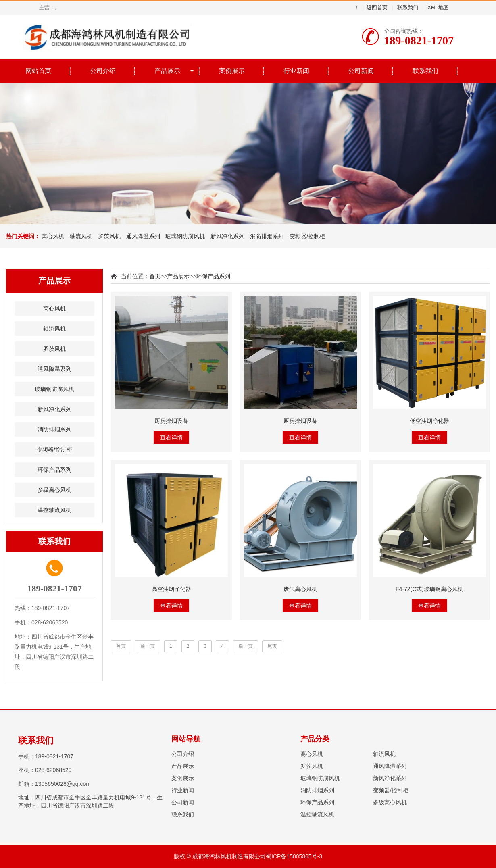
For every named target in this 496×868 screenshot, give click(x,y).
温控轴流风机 (54, 510)
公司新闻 (361, 71)
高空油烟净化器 (171, 589)
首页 (155, 276)
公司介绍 (103, 71)
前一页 (148, 646)
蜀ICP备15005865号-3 (294, 856)
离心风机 (53, 236)
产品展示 (167, 71)
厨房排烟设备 (171, 421)
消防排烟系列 (267, 236)
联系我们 (408, 7)
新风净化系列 (227, 236)
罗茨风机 (109, 236)
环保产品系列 (54, 470)
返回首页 (377, 7)
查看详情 (171, 437)
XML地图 (438, 7)
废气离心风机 (300, 589)
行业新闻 (296, 71)
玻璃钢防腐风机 (185, 236)
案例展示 (232, 71)
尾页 (272, 646)
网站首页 (38, 71)
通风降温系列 (143, 236)
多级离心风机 (54, 490)
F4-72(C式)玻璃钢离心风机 (429, 589)
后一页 (246, 646)
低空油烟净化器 (429, 421)
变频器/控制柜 (307, 236)
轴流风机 (81, 236)
